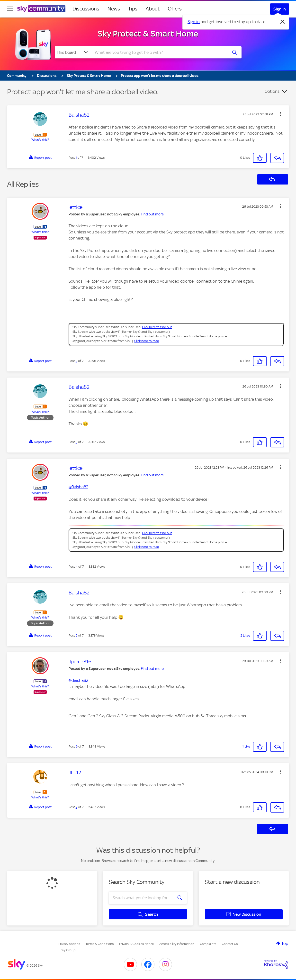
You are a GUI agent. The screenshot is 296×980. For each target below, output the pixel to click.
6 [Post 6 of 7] (77, 746)
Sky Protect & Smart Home (148, 34)
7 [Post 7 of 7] (76, 807)
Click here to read (147, 341)
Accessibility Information (177, 944)
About (153, 9)
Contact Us (230, 944)
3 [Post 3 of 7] (76, 442)
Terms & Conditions (100, 944)
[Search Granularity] (73, 52)
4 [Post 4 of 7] (77, 567)
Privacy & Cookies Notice (136, 944)
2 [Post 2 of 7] (76, 361)
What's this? (40, 140)
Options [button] (272, 91)
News (114, 9)
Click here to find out (157, 327)
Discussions (86, 9)
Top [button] (285, 943)
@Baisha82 (78, 487)
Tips (133, 9)
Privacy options (69, 944)
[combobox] (159, 52)
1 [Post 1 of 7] (76, 158)
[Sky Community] (41, 9)
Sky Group (68, 950)
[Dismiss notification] (283, 22)
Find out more (152, 214)
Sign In (280, 9)
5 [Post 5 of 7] (76, 635)
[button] (281, 114)
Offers (175, 9)
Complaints (208, 944)
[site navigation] (10, 9)
